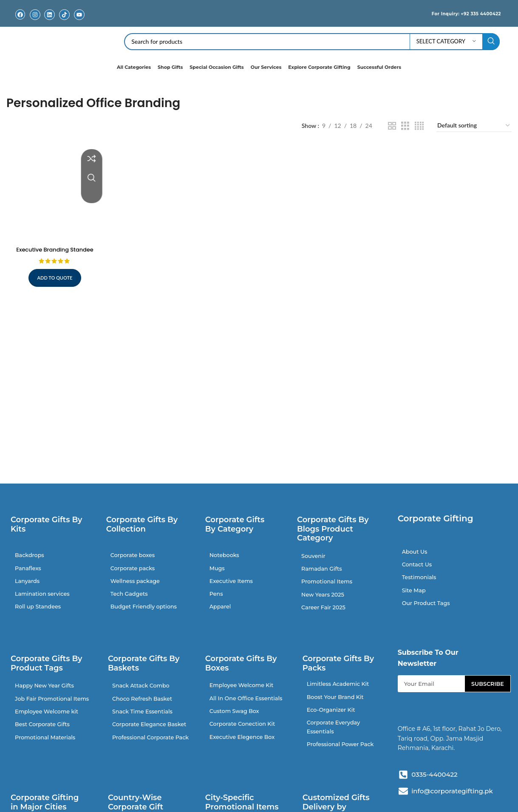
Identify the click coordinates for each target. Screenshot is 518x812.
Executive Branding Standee (53, 247)
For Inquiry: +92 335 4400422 (457, 13)
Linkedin (50, 21)
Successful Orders (379, 67)
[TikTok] (64, 15)
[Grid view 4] (419, 126)
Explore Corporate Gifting (319, 67)
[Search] (312, 42)
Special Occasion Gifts (217, 67)
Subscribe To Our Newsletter (428, 666)
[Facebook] (20, 15)
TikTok (64, 21)
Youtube (79, 21)
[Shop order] (474, 126)
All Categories (134, 67)
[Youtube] (79, 15)
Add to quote (53, 275)
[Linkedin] (50, 15)
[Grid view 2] (392, 126)
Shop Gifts (170, 67)
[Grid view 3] (405, 126)
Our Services (266, 67)
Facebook (20, 21)
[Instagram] (35, 15)
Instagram (35, 21)
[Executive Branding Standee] (54, 192)
